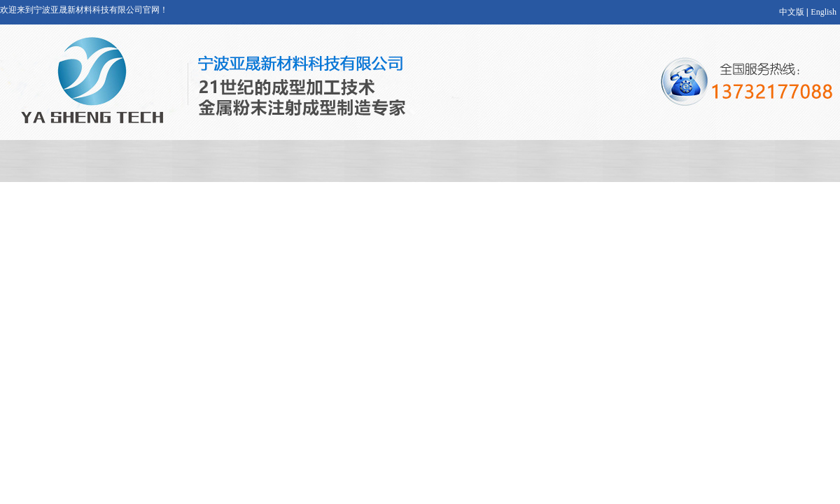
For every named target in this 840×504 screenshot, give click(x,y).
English (824, 12)
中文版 (792, 12)
